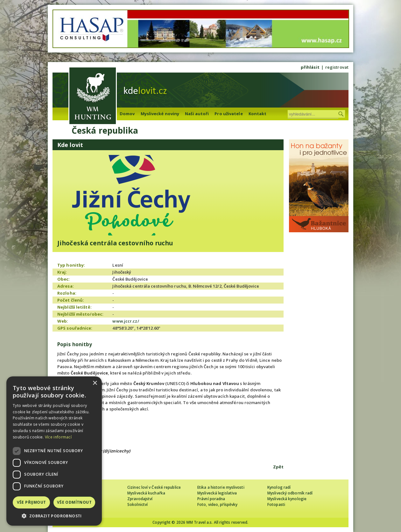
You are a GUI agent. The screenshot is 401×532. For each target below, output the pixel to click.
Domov (127, 114)
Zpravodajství (140, 499)
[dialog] (54, 451)
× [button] (95, 383)
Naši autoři (197, 114)
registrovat (337, 67)
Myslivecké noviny (160, 114)
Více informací (58, 437)
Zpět (278, 467)
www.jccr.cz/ (126, 321)
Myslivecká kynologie (287, 499)
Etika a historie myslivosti (221, 487)
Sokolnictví (137, 504)
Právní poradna (211, 499)
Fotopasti (276, 504)
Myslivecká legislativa (217, 493)
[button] (54, 516)
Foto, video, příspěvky (217, 504)
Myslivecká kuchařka (146, 493)
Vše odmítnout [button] (74, 502)
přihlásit (310, 67)
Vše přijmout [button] (32, 502)
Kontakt (258, 114)
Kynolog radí (279, 487)
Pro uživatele (229, 114)
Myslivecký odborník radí (290, 493)
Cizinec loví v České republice (154, 487)
